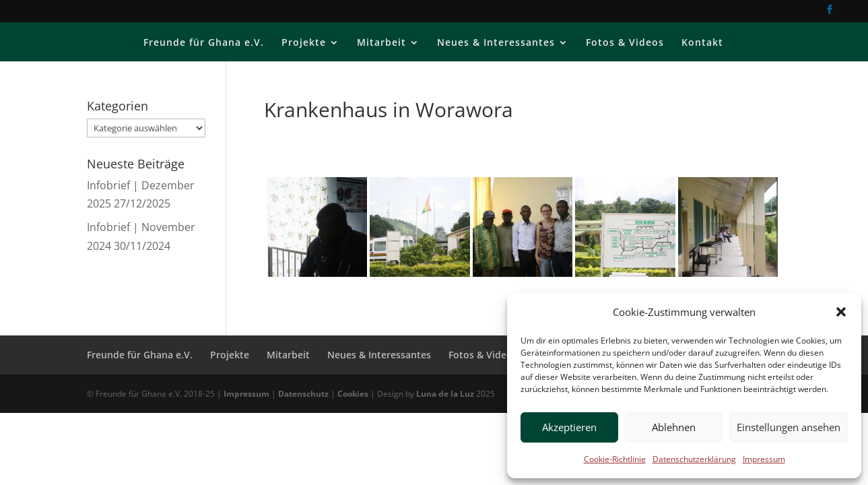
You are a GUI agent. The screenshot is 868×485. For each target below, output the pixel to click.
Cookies (353, 394)
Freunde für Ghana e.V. (204, 43)
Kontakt (702, 43)
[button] (841, 312)
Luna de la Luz (445, 394)
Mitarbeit (381, 43)
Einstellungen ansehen (789, 427)
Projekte (304, 43)
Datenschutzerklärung (694, 459)
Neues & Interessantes (496, 43)
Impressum (764, 459)
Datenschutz (303, 394)
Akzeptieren (569, 427)
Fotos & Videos (625, 43)
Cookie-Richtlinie (615, 459)
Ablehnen (674, 427)
